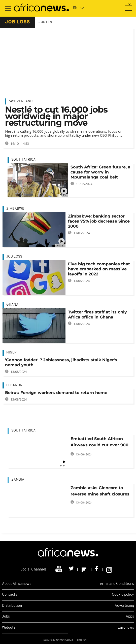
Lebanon (14, 385)
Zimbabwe (15, 209)
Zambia (18, 480)
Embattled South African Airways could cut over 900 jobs (99, 443)
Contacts (10, 595)
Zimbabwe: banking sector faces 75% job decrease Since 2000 (99, 221)
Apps (130, 617)
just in (45, 22)
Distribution (12, 606)
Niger (11, 353)
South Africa (23, 160)
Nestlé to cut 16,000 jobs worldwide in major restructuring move (56, 116)
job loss (18, 22)
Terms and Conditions (116, 584)
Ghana (12, 305)
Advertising (124, 606)
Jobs (6, 617)
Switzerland (21, 101)
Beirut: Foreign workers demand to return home (56, 393)
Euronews (126, 628)
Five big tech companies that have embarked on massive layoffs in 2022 (99, 269)
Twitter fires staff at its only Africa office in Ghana (97, 315)
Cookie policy (123, 595)
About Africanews (17, 584)
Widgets (9, 628)
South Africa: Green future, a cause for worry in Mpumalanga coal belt (100, 172)
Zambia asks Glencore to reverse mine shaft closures (100, 491)
